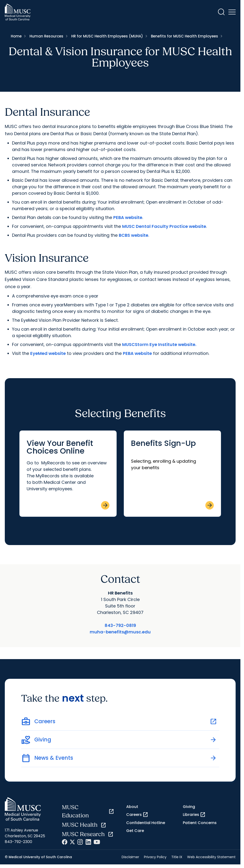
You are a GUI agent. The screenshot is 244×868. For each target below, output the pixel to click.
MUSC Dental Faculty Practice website (164, 226)
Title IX (177, 857)
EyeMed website (48, 353)
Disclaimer (130, 857)
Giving (189, 807)
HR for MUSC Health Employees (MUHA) (107, 36)
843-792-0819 (120, 625)
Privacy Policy (155, 857)
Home (16, 36)
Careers (137, 815)
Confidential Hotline (146, 823)
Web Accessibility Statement (211, 857)
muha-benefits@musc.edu (120, 632)
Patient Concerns (200, 823)
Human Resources (46, 36)
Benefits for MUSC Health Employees (184, 36)
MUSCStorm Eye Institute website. (159, 344)
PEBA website (128, 217)
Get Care (135, 831)
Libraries (194, 815)
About (132, 807)
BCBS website (134, 235)
